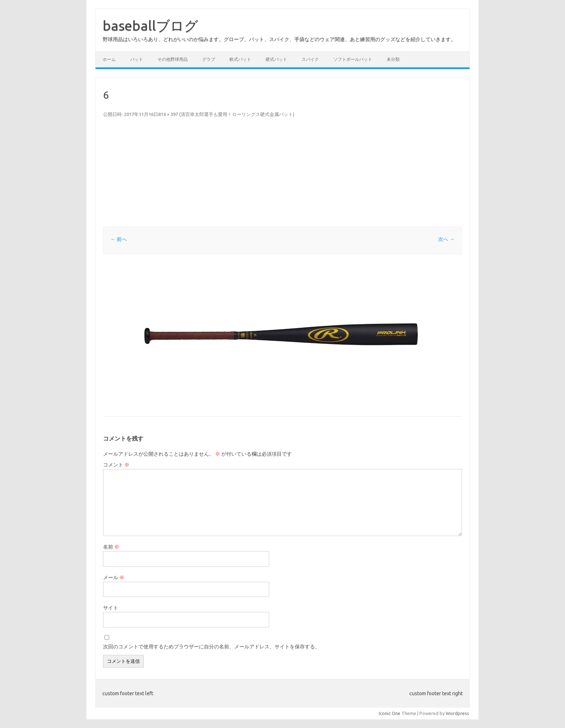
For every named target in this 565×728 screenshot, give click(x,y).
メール (114, 577)
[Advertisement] (319, 173)
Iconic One (390, 713)
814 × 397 (168, 114)
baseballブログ (150, 26)
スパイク (310, 59)
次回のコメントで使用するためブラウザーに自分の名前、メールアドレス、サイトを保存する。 (212, 647)
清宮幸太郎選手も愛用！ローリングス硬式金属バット (237, 114)
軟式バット (240, 59)
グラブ (209, 59)
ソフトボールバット (353, 59)
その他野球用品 (173, 59)
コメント (116, 465)
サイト (111, 608)
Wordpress (457, 713)
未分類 (393, 59)
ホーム (109, 59)
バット (137, 59)
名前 (111, 547)
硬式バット (276, 59)
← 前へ (119, 239)
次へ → (446, 239)
